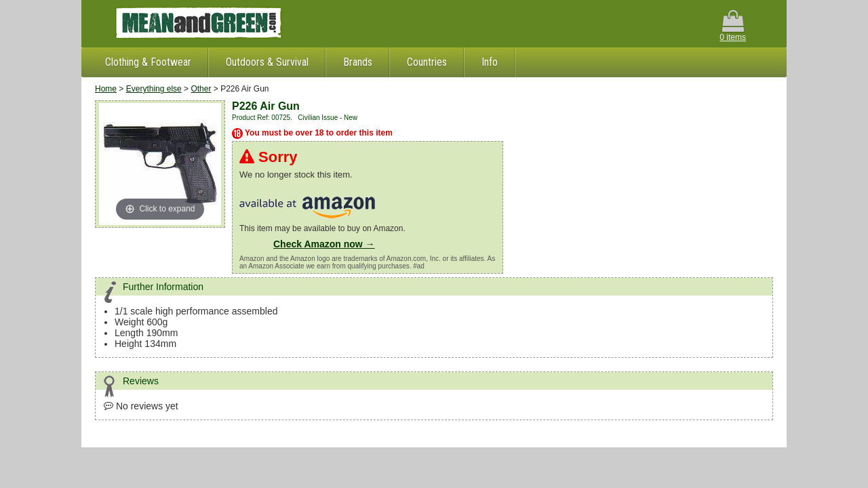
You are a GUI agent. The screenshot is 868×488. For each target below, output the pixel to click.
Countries (427, 62)
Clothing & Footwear (148, 62)
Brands (358, 62)
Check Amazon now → (324, 244)
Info (490, 62)
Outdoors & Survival (267, 62)
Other (201, 89)
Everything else (154, 89)
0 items (733, 26)
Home (106, 89)
